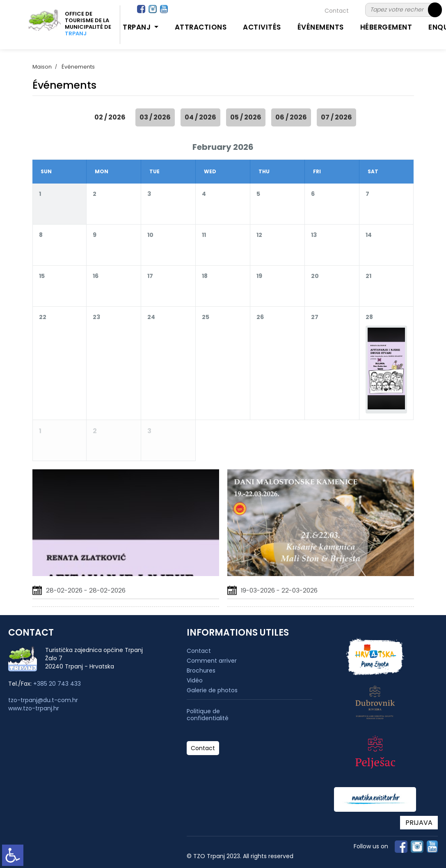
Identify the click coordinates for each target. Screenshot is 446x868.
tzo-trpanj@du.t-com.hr (43, 700)
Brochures (201, 671)
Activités (262, 27)
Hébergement (386, 27)
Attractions (201, 27)
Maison (42, 67)
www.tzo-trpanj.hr (34, 708)
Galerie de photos (212, 690)
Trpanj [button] (138, 27)
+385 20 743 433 (57, 684)
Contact (337, 11)
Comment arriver (212, 661)
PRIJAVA (419, 823)
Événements (321, 27)
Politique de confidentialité (208, 715)
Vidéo (195, 680)
